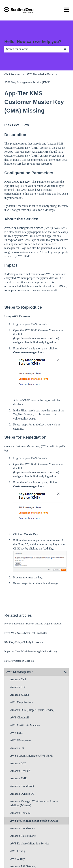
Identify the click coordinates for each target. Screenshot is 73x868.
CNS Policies (12, 74)
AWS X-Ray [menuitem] (17, 859)
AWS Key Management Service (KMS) (27, 82)
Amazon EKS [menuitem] (18, 679)
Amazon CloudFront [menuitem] (22, 786)
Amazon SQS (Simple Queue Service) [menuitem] (32, 710)
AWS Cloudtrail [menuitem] (19, 717)
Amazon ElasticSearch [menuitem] (23, 836)
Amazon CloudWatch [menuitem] (23, 828)
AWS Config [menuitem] (18, 851)
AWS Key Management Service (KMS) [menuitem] (34, 821)
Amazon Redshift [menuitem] (20, 771)
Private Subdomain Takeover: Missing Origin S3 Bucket (33, 624)
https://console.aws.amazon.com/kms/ (36, 338)
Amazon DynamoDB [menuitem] (22, 794)
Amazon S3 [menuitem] (17, 748)
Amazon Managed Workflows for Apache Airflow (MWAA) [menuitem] (34, 803)
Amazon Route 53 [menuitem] (21, 813)
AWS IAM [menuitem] (16, 733)
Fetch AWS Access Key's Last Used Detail (26, 633)
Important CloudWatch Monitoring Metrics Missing (31, 651)
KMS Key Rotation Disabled (19, 661)
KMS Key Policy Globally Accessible (23, 642)
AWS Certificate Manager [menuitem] (25, 725)
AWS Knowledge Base (39, 74)
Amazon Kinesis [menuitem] (20, 695)
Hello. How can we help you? (33, 42)
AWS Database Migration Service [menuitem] (30, 843)
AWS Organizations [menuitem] (22, 702)
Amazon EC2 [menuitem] (18, 763)
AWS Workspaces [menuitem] (21, 740)
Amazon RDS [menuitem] (18, 687)
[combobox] (33, 49)
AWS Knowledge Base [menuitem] (19, 672)
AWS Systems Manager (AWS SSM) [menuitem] (32, 756)
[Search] (65, 49)
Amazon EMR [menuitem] (19, 778)
